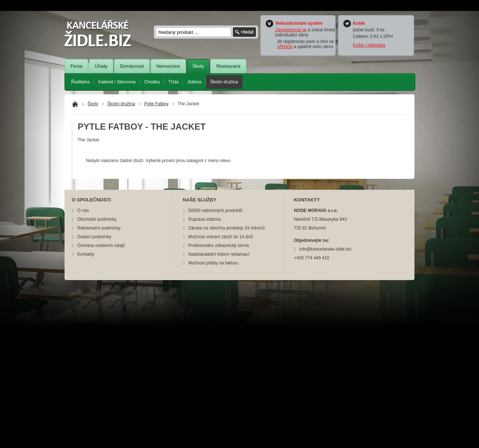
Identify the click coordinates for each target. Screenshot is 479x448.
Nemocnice (168, 66)
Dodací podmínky (94, 237)
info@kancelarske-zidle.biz (325, 249)
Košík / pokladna (369, 45)
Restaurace (228, 66)
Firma (76, 66)
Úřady (101, 66)
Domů (75, 104)
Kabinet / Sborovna (117, 82)
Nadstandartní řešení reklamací (219, 254)
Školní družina (224, 82)
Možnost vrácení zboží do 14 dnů (221, 237)
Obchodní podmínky (97, 219)
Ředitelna (80, 82)
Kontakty (86, 254)
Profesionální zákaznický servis (219, 245)
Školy (198, 66)
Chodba (152, 82)
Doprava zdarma (205, 219)
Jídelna (194, 82)
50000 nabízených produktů (215, 211)
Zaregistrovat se (291, 30)
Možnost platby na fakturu (213, 263)
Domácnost (132, 66)
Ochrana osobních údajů (101, 245)
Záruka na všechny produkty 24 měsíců (227, 228)
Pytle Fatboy (156, 104)
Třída (174, 82)
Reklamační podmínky (99, 228)
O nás (83, 211)
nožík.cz (103, 34)
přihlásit (285, 47)
